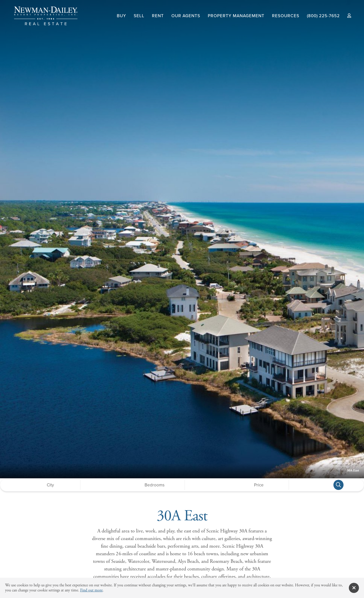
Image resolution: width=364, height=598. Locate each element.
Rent (158, 16)
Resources (286, 16)
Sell (139, 16)
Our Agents (186, 16)
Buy (121, 16)
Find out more (91, 590)
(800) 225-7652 (323, 16)
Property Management (236, 16)
